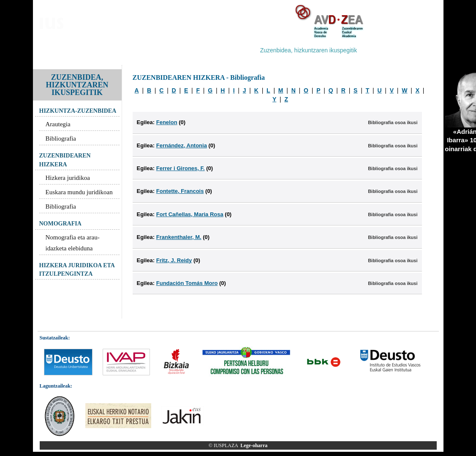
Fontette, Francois (180, 191)
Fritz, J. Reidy (174, 260)
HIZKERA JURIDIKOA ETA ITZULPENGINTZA (77, 270)
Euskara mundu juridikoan (79, 192)
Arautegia (58, 124)
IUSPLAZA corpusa (129, 50)
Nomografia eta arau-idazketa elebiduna (73, 243)
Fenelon (167, 122)
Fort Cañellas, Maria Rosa (190, 214)
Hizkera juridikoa (68, 178)
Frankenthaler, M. (179, 237)
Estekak (375, 50)
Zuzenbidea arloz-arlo (191, 50)
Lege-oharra (254, 445)
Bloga (88, 50)
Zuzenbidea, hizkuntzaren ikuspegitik (309, 50)
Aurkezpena (57, 50)
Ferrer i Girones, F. (181, 168)
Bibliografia (61, 138)
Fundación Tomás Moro (187, 283)
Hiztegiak (240, 50)
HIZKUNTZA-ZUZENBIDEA (78, 111)
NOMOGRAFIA (60, 224)
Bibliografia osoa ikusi (393, 122)
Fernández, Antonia (182, 145)
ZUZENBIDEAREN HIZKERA (65, 160)
